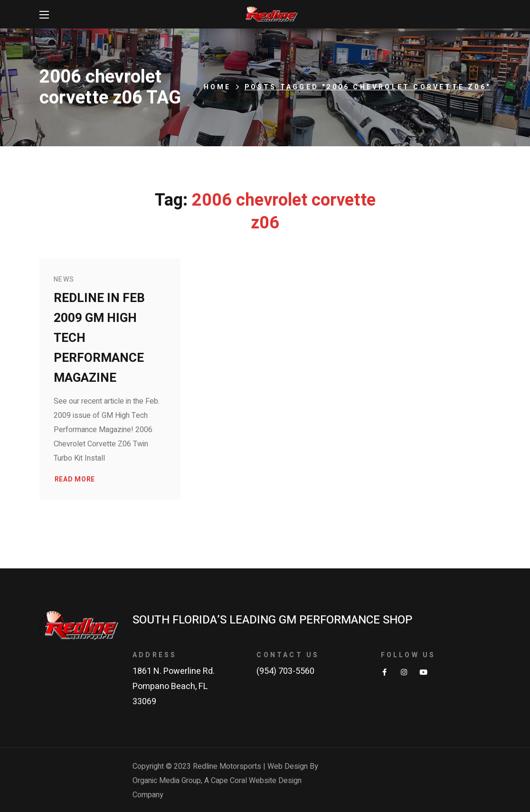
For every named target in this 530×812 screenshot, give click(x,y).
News (64, 279)
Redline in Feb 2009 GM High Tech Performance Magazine (99, 338)
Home (218, 87)
